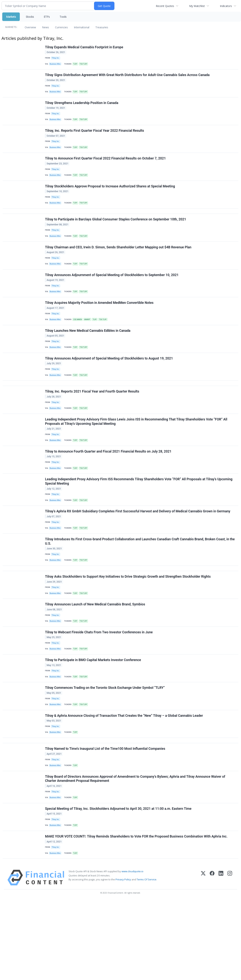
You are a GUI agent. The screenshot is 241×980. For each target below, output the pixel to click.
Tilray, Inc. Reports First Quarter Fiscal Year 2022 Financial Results (95, 139)
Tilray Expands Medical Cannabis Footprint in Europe (85, 48)
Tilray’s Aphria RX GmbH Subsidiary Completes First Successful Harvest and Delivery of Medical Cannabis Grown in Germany (138, 557)
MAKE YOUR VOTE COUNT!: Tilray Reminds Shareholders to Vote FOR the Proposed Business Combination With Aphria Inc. (137, 914)
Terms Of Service (147, 959)
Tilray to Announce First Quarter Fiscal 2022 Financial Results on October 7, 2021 (106, 169)
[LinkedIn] (221, 958)
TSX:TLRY (86, 65)
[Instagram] (230, 958)
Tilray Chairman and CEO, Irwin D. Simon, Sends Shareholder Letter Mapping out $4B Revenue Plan (119, 268)
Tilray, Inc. (56, 59)
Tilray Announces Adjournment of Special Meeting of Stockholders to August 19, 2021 (109, 389)
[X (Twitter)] (203, 958)
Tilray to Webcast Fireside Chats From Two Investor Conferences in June (99, 690)
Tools (63, 17)
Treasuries (102, 27)
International (82, 27)
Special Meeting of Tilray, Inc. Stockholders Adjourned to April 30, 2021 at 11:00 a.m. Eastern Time (119, 884)
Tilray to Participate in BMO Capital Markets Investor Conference (94, 721)
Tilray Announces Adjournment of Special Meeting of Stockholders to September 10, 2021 (112, 298)
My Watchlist (197, 6)
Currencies (61, 27)
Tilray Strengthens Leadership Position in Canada (82, 109)
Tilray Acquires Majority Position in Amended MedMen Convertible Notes (100, 329)
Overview (30, 27)
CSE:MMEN (80, 346)
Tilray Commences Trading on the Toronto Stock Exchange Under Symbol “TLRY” (105, 751)
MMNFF (90, 346)
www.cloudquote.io (132, 951)
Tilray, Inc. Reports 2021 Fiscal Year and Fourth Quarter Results (93, 427)
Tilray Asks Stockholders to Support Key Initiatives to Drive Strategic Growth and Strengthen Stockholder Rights (128, 629)
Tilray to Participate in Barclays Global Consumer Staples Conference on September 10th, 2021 (116, 237)
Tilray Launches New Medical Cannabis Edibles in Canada (88, 359)
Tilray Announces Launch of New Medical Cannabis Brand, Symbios (96, 660)
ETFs (47, 17)
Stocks (30, 17)
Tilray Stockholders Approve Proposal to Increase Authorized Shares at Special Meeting (111, 200)
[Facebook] (212, 958)
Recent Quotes (165, 6)
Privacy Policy (123, 959)
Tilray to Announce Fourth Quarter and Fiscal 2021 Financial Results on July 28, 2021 (109, 492)
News (46, 27)
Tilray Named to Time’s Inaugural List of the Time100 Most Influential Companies (106, 819)
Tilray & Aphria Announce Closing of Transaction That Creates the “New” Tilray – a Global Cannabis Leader (125, 781)
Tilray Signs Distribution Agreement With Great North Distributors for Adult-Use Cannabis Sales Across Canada (128, 78)
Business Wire (56, 65)
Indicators (226, 6)
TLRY (77, 65)
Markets (11, 17)
